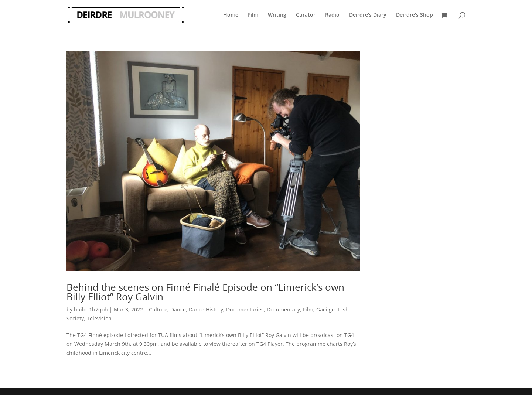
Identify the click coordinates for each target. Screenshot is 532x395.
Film (253, 15)
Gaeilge (325, 309)
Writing (277, 15)
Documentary (283, 309)
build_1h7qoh (91, 309)
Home (231, 15)
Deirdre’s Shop (415, 15)
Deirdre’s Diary (368, 15)
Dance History (206, 309)
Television (99, 318)
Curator (306, 15)
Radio (332, 15)
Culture (158, 309)
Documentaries (245, 309)
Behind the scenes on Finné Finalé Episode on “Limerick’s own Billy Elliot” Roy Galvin (205, 292)
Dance (178, 309)
